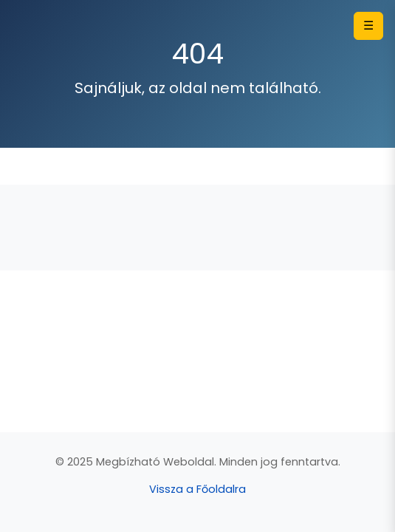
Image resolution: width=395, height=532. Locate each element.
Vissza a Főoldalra (197, 489)
